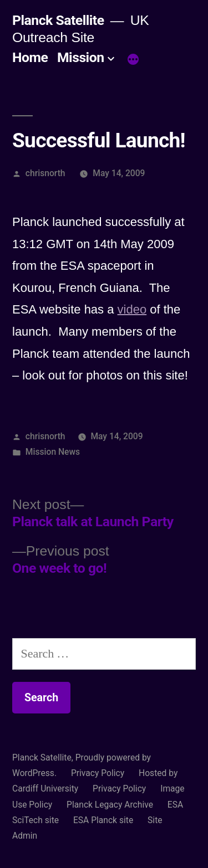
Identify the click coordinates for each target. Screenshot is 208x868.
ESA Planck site (103, 820)
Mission (81, 57)
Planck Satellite (58, 20)
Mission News (53, 452)
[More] (133, 60)
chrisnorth (45, 173)
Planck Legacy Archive (110, 805)
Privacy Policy (98, 773)
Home (30, 57)
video (132, 309)
